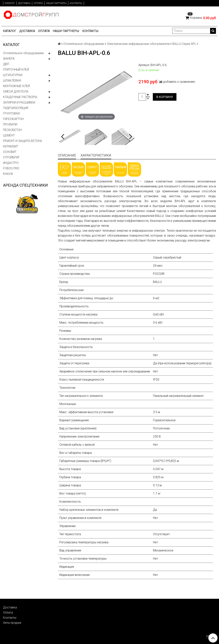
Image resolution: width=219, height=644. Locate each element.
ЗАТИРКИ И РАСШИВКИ (19, 102)
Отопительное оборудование (23, 53)
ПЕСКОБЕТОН (12, 130)
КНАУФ (8, 174)
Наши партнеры (56, 3)
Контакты (76, 3)
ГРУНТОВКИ (11, 113)
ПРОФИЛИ (10, 124)
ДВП (6, 64)
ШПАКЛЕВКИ (12, 81)
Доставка (24, 3)
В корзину (165, 97)
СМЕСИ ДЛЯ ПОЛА (16, 91)
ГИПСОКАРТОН (13, 119)
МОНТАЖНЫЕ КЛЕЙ (16, 86)
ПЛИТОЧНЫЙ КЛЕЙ (16, 70)
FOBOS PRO (11, 168)
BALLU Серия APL (184, 44)
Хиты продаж (12, 623)
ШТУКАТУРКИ (13, 75)
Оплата (38, 3)
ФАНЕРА (9, 59)
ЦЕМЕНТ (9, 135)
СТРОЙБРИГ (11, 157)
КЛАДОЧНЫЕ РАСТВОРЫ (20, 97)
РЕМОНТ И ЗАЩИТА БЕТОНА (23, 141)
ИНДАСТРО (11, 163)
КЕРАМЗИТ (11, 146)
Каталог (10, 3)
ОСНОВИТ (10, 152)
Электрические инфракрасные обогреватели (138, 44)
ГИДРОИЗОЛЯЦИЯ (16, 108)
